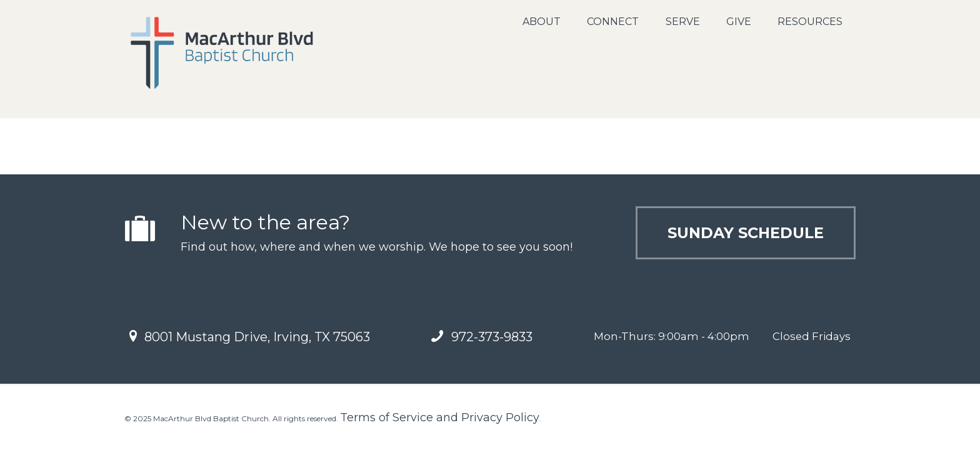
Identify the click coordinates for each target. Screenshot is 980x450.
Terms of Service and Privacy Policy (440, 417)
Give (739, 22)
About (542, 22)
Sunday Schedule (746, 233)
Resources (810, 22)
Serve (683, 22)
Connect (613, 22)
